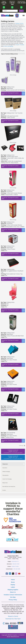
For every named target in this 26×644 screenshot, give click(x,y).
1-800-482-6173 (15, 561)
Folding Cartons (19, 23)
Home (13, 580)
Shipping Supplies (13, 590)
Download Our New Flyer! (13, 619)
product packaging (8, 46)
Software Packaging (6, 472)
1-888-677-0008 (15, 566)
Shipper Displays (20, 45)
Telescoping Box (5, 475)
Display (13, 585)
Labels (13, 587)
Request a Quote (13, 616)
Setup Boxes (5, 468)
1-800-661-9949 (16, 564)
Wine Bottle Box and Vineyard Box (9, 487)
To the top (21, 446)
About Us (13, 592)
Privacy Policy (13, 600)
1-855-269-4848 (16, 569)
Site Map (13, 597)
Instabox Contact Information (13, 595)
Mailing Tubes (5, 483)
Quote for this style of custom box (10, 93)
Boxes (13, 582)
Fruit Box (4, 490)
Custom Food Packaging (7, 479)
